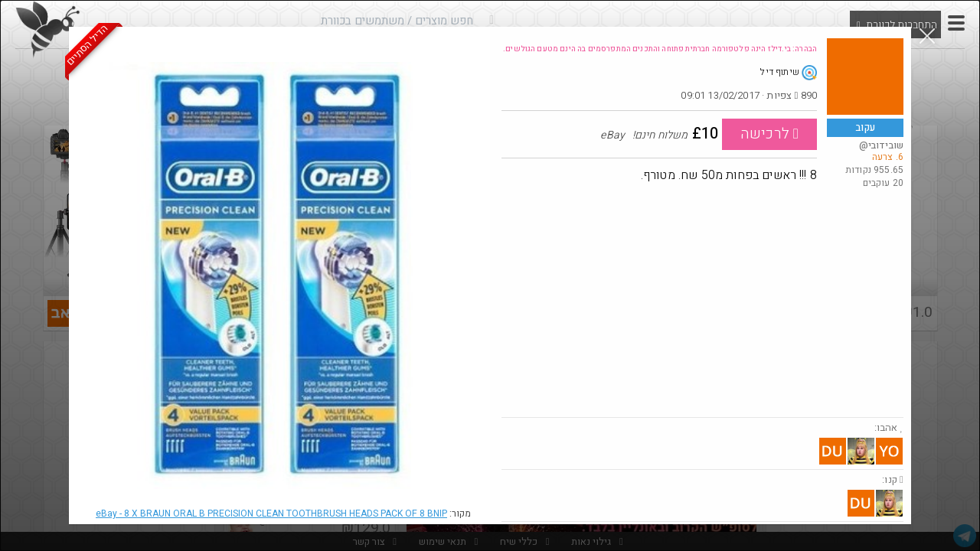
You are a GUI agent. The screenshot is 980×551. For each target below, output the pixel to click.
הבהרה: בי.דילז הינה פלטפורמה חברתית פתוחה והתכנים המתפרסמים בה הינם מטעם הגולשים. (660, 49)
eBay (271, 514)
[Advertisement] (702, 302)
